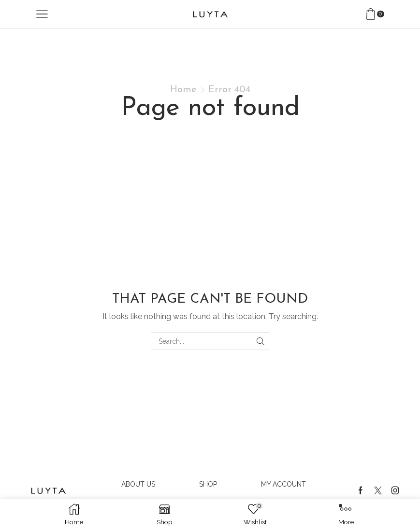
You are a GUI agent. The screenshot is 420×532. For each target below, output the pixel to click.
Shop (208, 484)
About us (138, 484)
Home (183, 90)
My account (283, 484)
